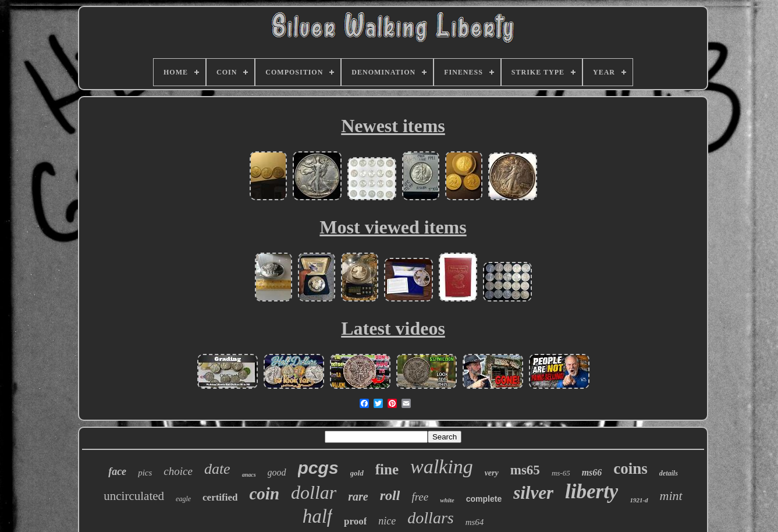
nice (387, 521)
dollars (430, 518)
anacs (249, 475)
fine (387, 469)
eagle (183, 499)
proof (355, 521)
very (492, 473)
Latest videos (393, 328)
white (447, 500)
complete (484, 499)
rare (358, 496)
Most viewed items (393, 227)
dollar (314, 492)
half (317, 516)
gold (357, 473)
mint (671, 496)
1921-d (639, 500)
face (117, 471)
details (669, 473)
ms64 (475, 522)
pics (145, 473)
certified (220, 497)
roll (390, 495)
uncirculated (134, 496)
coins (630, 469)
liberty (592, 492)
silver (533, 493)
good (277, 472)
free (420, 497)
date (217, 469)
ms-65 (561, 473)
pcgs (318, 468)
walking (442, 467)
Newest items (393, 126)
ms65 (525, 470)
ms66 (592, 472)
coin (264, 494)
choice (178, 471)
